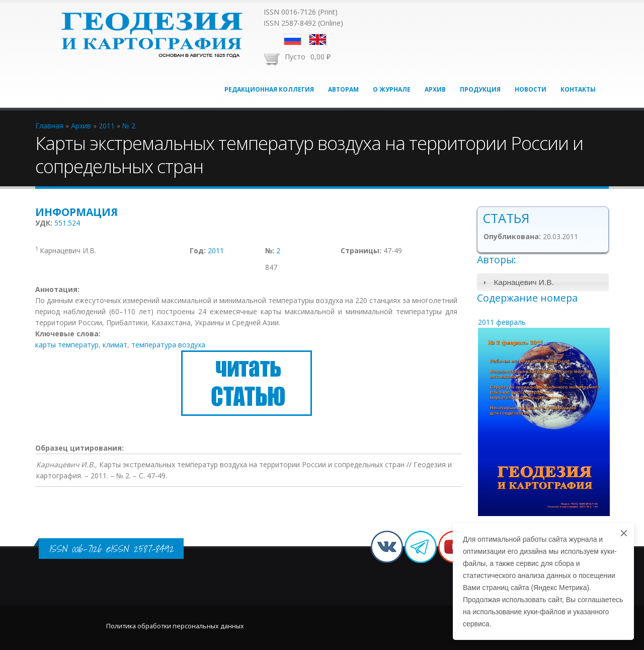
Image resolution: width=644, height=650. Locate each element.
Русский (293, 40)
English (318, 40)
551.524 (67, 223)
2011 (216, 250)
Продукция (480, 89)
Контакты (578, 89)
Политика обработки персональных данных (175, 626)
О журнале (392, 89)
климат (115, 345)
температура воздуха (168, 345)
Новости (531, 89)
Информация (76, 212)
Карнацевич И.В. (524, 282)
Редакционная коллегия (269, 89)
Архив (435, 89)
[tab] (543, 282)
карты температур (67, 345)
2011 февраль (502, 322)
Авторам (343, 89)
